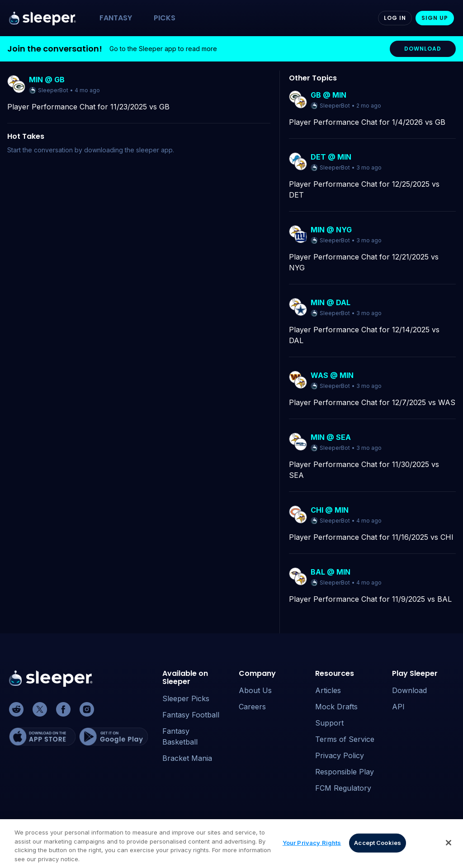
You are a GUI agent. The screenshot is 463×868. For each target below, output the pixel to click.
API (398, 707)
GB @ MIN (328, 95)
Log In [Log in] (395, 18)
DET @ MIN (331, 157)
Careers (252, 707)
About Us (255, 690)
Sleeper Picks (186, 698)
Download (409, 690)
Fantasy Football (191, 715)
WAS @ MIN (332, 375)
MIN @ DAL (331, 302)
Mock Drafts (336, 707)
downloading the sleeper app (128, 150)
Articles (328, 690)
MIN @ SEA (331, 437)
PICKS (165, 18)
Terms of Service (345, 739)
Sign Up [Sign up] (435, 18)
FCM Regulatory (343, 788)
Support (329, 723)
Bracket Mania (187, 758)
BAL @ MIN (331, 572)
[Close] (449, 848)
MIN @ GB (47, 80)
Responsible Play (345, 772)
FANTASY (116, 18)
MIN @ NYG (331, 230)
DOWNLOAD (423, 49)
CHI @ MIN (330, 510)
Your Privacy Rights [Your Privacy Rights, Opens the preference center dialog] (312, 848)
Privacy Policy (340, 755)
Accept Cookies (378, 848)
